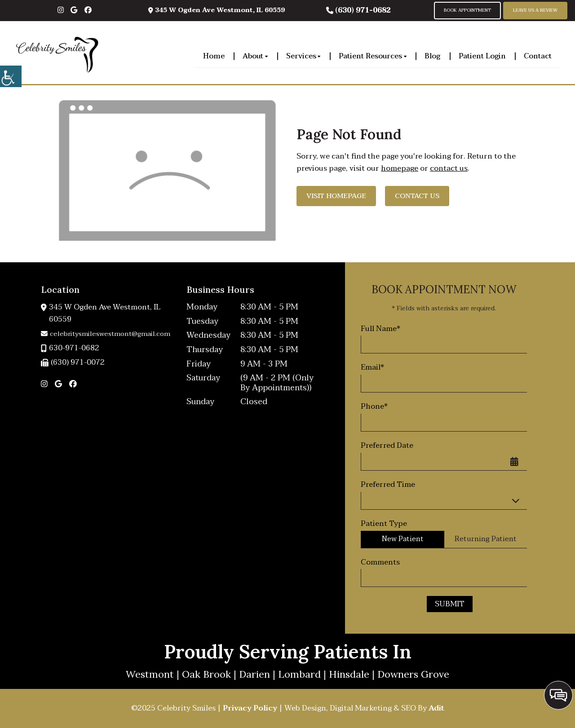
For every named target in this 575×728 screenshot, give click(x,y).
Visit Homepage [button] (336, 196)
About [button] (255, 56)
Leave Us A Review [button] (535, 10)
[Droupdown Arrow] (518, 501)
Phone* (374, 406)
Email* (372, 367)
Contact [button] (538, 56)
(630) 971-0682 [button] (359, 11)
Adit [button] (436, 708)
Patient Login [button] (482, 56)
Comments (380, 562)
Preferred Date (387, 446)
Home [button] (214, 56)
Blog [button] (432, 56)
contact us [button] (449, 168)
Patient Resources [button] (373, 56)
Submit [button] (450, 604)
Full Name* (380, 329)
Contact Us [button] (417, 196)
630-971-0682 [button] (70, 348)
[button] (11, 76)
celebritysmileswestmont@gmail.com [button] (106, 334)
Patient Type (384, 524)
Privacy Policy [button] (250, 708)
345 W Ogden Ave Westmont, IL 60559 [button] (217, 10)
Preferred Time (388, 485)
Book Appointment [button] (467, 10)
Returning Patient (486, 539)
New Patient (403, 539)
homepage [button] (400, 168)
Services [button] (303, 56)
